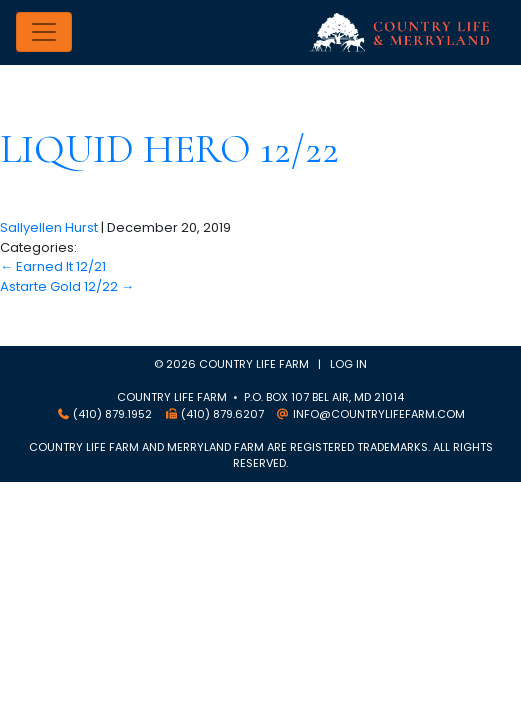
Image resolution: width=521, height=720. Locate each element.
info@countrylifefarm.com (379, 414)
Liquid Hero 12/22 (169, 149)
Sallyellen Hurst (49, 227)
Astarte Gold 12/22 (67, 286)
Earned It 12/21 (53, 266)
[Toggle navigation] (44, 32)
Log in (348, 364)
